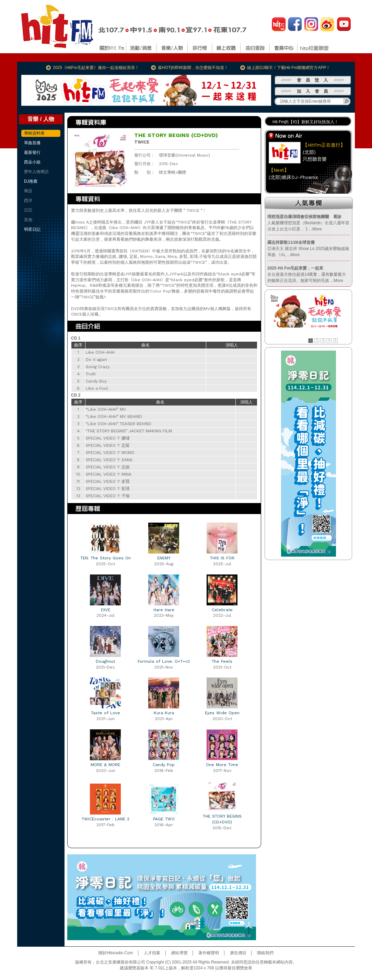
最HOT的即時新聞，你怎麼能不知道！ (193, 68)
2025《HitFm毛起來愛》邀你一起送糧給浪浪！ (96, 68)
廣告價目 (238, 953)
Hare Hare (164, 610)
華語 (28, 191)
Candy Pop (164, 765)
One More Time (222, 765)
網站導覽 (179, 953)
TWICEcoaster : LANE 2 (106, 819)
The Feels (222, 661)
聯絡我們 (265, 953)
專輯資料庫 (34, 133)
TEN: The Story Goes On (106, 558)
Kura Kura (164, 713)
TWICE (142, 142)
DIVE (106, 610)
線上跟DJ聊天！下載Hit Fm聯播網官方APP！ (289, 68)
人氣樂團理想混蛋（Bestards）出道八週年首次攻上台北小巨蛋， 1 (308, 223)
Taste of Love (106, 713)
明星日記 (32, 229)
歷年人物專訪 (36, 172)
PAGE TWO (164, 819)
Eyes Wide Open (222, 713)
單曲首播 (32, 143)
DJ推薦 (31, 181)
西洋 (28, 201)
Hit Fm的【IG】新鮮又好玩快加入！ (305, 122)
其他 (28, 220)
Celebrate (222, 610)
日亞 (28, 210)
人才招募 (152, 953)
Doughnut (105, 661)
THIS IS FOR (222, 558)
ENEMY (164, 558)
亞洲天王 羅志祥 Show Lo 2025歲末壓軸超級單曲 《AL (308, 249)
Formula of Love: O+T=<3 (164, 661)
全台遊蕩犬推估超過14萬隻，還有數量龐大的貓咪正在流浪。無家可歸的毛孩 (307, 274)
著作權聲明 (209, 953)
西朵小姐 (32, 162)
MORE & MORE (105, 765)
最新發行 (32, 152)
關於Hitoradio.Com (116, 953)
